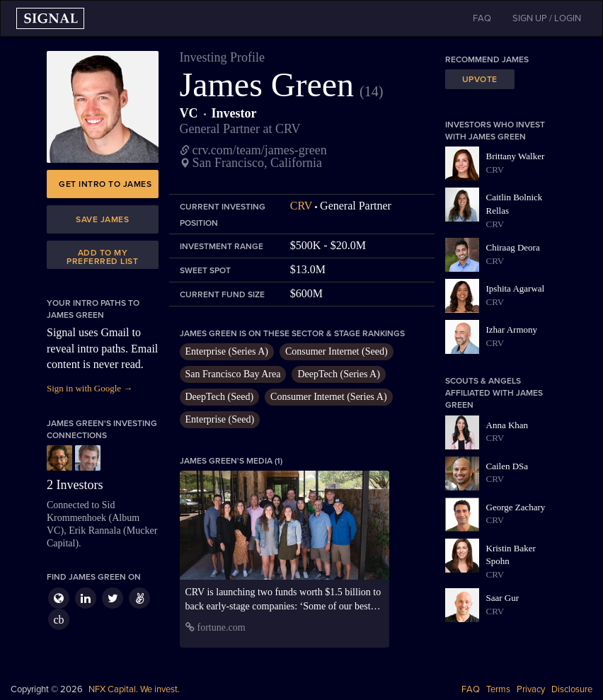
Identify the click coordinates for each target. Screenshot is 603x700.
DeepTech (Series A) (338, 374)
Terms (498, 689)
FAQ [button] (482, 18)
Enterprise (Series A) (227, 351)
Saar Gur (503, 598)
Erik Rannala (94, 530)
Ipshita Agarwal (516, 288)
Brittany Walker (516, 156)
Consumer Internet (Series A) (328, 397)
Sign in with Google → (90, 388)
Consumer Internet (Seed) (337, 351)
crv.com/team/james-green (260, 150)
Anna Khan (507, 425)
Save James (102, 219)
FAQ (471, 689)
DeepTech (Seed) (220, 397)
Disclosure (572, 689)
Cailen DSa (507, 466)
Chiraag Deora (513, 247)
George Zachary (516, 507)
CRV (301, 206)
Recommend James (487, 59)
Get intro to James (105, 184)
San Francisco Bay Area (233, 374)
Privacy (531, 689)
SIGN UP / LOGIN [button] (547, 18)
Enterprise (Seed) (220, 419)
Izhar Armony (512, 329)
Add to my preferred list (102, 257)
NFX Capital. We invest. (134, 689)
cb (58, 620)
